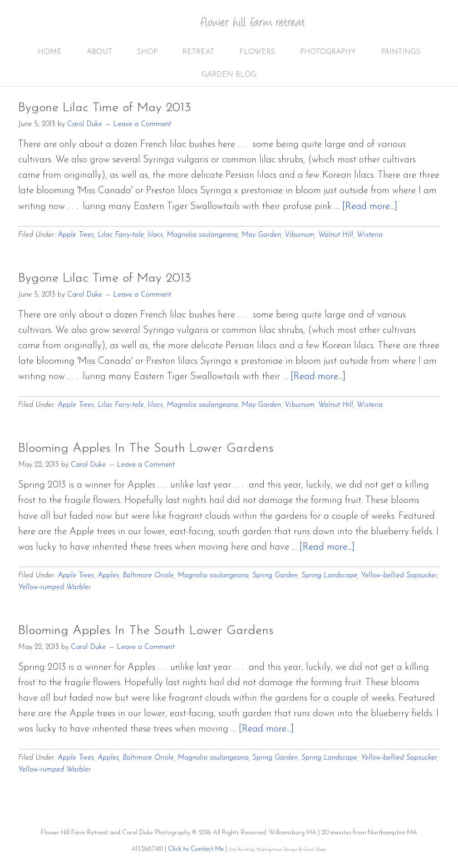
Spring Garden (275, 575)
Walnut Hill (336, 235)
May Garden (261, 235)
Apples (108, 575)
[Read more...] (370, 207)
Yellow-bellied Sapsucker (399, 575)
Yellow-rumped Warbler (54, 587)
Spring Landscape (329, 575)
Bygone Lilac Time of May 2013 (105, 108)
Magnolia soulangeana (202, 235)
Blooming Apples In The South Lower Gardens (146, 449)
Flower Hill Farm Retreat (259, 27)
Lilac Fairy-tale (121, 235)
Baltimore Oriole (148, 575)
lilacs (155, 235)
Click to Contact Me (196, 849)
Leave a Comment (142, 124)
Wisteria (370, 235)
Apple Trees (76, 235)
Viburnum (300, 235)
